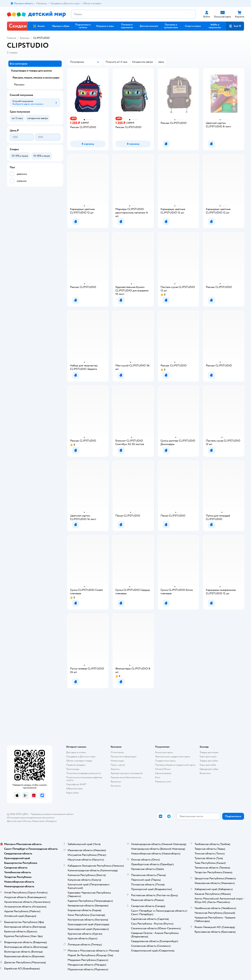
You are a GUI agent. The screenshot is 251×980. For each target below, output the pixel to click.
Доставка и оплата (76, 752)
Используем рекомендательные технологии (31, 818)
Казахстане (38, 821)
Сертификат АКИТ (76, 784)
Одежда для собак (209, 769)
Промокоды (73, 769)
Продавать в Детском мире (81, 757)
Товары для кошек (209, 752)
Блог (158, 777)
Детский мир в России (19, 821)
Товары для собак (209, 761)
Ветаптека (205, 773)
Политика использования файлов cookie (84, 779)
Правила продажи (76, 765)
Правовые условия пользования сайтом (52, 814)
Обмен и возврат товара (79, 761)
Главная (12, 38)
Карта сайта (72, 793)
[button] (235, 26)
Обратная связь (74, 789)
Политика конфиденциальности (83, 773)
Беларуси (52, 821)
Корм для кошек (208, 757)
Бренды (25, 38)
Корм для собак (208, 765)
